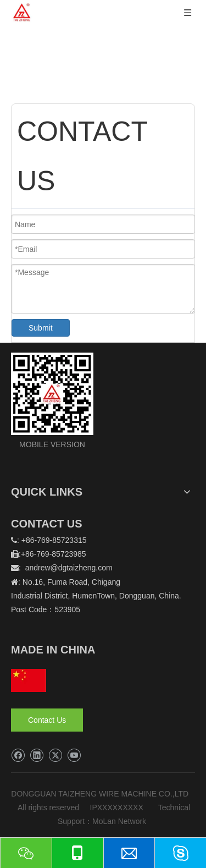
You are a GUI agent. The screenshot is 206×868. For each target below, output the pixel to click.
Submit (41, 328)
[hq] (29, 680)
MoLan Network (120, 821)
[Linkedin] (37, 756)
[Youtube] (74, 756)
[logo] (52, 394)
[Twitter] (55, 756)
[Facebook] (18, 756)
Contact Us (47, 720)
